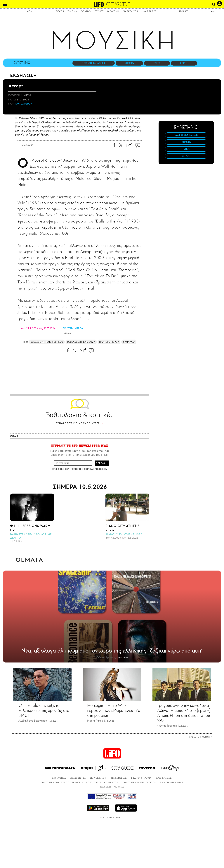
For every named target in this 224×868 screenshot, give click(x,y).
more (213, 12)
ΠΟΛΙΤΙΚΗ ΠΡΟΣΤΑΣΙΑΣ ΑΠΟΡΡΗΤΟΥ (89, 469)
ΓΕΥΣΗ (60, 12)
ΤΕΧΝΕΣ (99, 12)
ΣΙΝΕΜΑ (72, 12)
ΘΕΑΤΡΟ (86, 12)
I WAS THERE (149, 12)
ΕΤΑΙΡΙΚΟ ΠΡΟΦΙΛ (141, 778)
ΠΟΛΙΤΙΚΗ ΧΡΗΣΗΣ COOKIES (139, 782)
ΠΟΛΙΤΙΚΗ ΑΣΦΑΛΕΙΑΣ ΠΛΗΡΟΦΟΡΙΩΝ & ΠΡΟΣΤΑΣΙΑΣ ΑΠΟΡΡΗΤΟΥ (79, 782)
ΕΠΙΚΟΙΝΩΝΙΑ (78, 778)
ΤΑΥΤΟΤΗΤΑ (59, 778)
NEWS (30, 12)
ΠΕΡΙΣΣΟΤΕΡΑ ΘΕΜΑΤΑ (200, 737)
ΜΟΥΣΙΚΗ (113, 12)
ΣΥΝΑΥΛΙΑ (129, 342)
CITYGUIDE (118, 4)
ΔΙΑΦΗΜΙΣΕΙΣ (119, 778)
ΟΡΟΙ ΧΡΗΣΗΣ (59, 469)
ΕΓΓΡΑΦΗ (102, 463)
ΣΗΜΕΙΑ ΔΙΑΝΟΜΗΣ (172, 782)
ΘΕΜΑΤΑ (29, 560)
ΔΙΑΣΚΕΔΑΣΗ (130, 12)
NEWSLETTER (98, 778)
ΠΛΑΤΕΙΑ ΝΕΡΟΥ (23, 104)
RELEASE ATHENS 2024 (81, 342)
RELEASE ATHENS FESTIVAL (47, 342)
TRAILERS (184, 12)
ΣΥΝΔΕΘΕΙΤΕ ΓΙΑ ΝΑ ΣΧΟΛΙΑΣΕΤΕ (78, 423)
